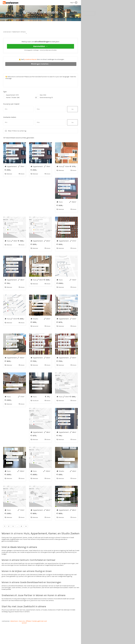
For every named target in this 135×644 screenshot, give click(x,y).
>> (26, 534)
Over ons (22, 629)
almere (18, 541)
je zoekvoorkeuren (30, 67)
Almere (23, 40)
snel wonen (6, 629)
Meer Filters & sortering (17, 139)
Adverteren (14, 629)
